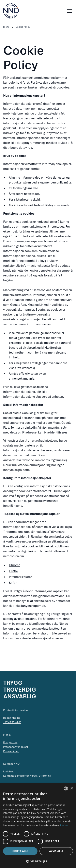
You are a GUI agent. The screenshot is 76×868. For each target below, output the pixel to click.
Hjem (6, 27)
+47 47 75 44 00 (12, 722)
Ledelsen (9, 771)
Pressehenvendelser (16, 747)
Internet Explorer (20, 577)
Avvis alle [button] (56, 851)
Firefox (14, 571)
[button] (69, 11)
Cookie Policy (23, 27)
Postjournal (10, 742)
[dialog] (38, 826)
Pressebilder (11, 751)
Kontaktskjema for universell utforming (27, 776)
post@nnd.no (12, 718)
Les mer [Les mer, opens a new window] (64, 825)
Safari (13, 583)
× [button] (71, 788)
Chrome (15, 565)
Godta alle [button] (20, 851)
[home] (11, 11)
